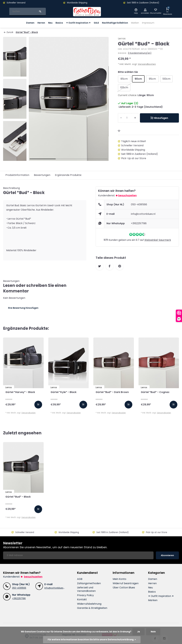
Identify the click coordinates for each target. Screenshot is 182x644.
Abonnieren (167, 555)
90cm (138, 79)
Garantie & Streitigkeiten (92, 608)
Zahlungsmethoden (89, 583)
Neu (47, 23)
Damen (25, 23)
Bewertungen (42, 175)
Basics (56, 23)
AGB (80, 579)
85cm (124, 79)
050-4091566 (139, 204)
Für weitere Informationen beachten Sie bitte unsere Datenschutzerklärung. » (92, 640)
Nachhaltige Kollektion (117, 23)
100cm (166, 79)
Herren (37, 23)
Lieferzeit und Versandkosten (86, 589)
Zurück (9, 32)
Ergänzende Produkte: (68, 175)
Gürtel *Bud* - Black (27, 32)
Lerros (122, 39)
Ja (139, 632)
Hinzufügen (159, 118)
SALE (96, 23)
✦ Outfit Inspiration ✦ (77, 23)
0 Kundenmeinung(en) (140, 53)
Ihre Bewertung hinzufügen (23, 308)
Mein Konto (119, 579)
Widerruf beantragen (126, 583)
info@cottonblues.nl (143, 214)
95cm (152, 79)
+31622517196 (139, 223)
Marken (139, 23)
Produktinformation (17, 175)
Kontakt (82, 600)
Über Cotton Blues (124, 588)
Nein (153, 632)
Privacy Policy (85, 595)
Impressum (153, 23)
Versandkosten (147, 64)
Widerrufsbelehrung (89, 604)
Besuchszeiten (127, 195)
